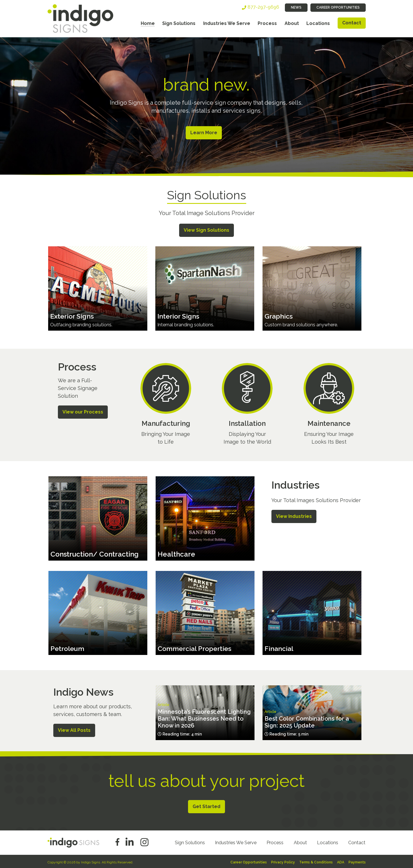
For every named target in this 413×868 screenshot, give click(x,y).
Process (267, 23)
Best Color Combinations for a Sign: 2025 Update (307, 721)
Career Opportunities (338, 7)
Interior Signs (179, 315)
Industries (295, 484)
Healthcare (176, 553)
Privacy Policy (283, 861)
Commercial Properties (196, 648)
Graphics (279, 315)
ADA (341, 861)
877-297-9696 (263, 7)
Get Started (206, 805)
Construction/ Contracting (94, 553)
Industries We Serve (227, 23)
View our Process (83, 411)
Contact (352, 23)
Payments (357, 861)
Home (148, 23)
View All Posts (74, 729)
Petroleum (68, 648)
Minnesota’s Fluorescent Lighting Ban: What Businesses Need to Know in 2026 (204, 718)
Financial (279, 648)
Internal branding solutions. (186, 324)
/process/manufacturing (166, 405)
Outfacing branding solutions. (81, 324)
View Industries (294, 515)
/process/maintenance (329, 405)
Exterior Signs (73, 315)
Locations (318, 23)
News (296, 7)
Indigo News (83, 691)
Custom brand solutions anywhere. (301, 324)
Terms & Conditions (316, 861)
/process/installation (247, 405)
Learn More (203, 133)
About (292, 23)
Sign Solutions (179, 23)
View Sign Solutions (206, 229)
